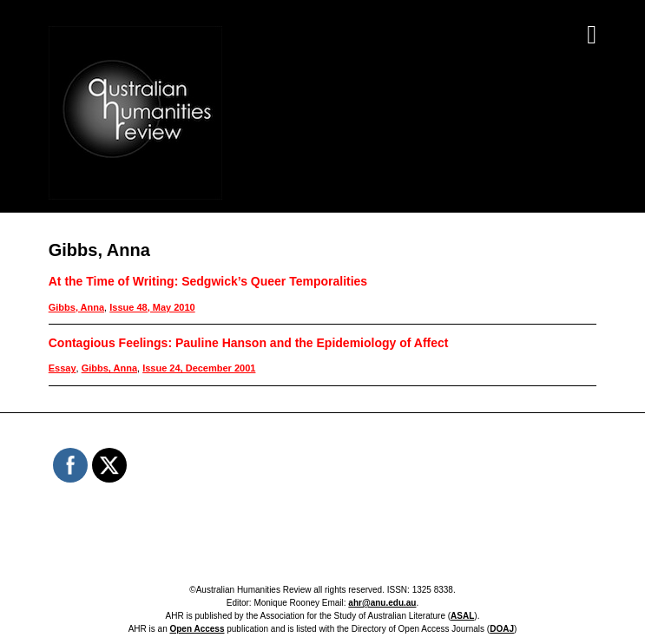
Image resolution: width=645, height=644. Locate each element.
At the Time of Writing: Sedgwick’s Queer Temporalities (208, 281)
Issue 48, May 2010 (152, 307)
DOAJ (502, 629)
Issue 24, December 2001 (199, 368)
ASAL (462, 616)
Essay (63, 368)
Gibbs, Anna (76, 307)
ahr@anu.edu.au (382, 603)
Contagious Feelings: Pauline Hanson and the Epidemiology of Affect (249, 343)
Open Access (197, 629)
